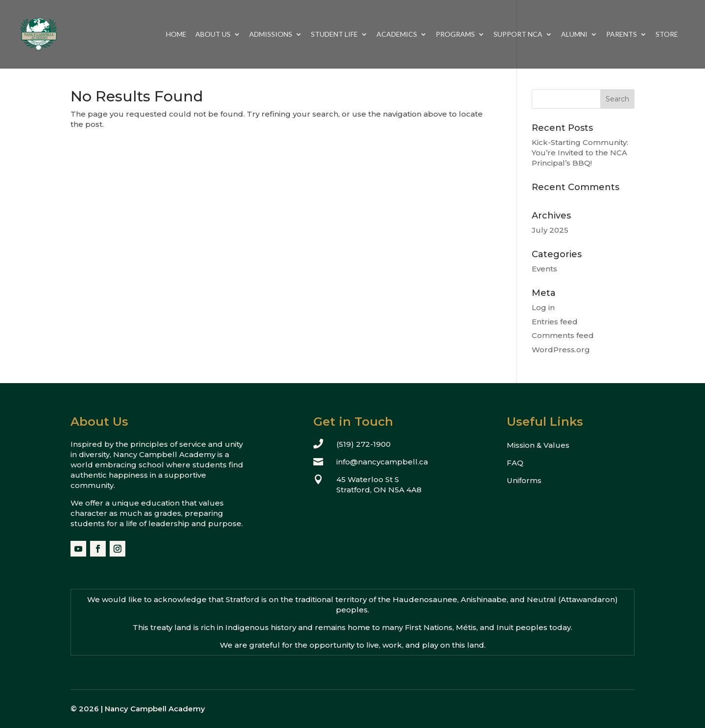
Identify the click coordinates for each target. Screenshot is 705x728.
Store (667, 35)
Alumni (574, 35)
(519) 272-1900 (364, 444)
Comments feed (563, 335)
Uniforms (524, 480)
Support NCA (518, 35)
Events (544, 269)
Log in (543, 307)
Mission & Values (538, 445)
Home (176, 35)
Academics (397, 35)
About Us (213, 35)
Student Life (334, 35)
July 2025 (550, 230)
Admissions (271, 35)
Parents (622, 35)
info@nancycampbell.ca (382, 462)
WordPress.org (561, 350)
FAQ (515, 463)
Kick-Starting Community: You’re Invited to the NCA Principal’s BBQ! (580, 153)
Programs (455, 35)
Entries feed (555, 322)
